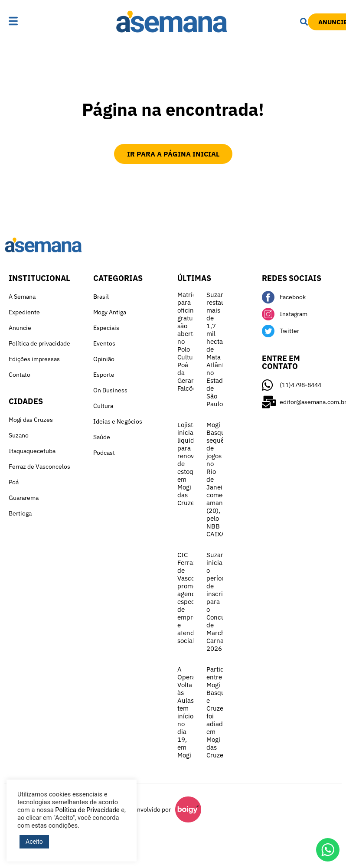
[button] (26, 22)
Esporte (104, 375)
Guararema (24, 498)
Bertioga (20, 513)
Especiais (106, 328)
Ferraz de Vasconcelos (39, 467)
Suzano (19, 435)
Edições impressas (34, 359)
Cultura (103, 406)
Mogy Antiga (110, 312)
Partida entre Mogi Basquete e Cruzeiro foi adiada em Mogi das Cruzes (220, 712)
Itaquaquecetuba (32, 451)
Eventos (104, 343)
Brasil (101, 297)
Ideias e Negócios (118, 421)
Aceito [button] (34, 842)
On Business (110, 390)
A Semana (22, 297)
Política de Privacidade (87, 810)
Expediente (24, 312)
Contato (20, 375)
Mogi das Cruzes (31, 420)
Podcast (104, 453)
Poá (14, 482)
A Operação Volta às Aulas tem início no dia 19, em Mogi (192, 712)
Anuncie (20, 328)
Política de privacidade (39, 343)
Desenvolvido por (147, 809)
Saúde (102, 437)
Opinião (104, 359)
